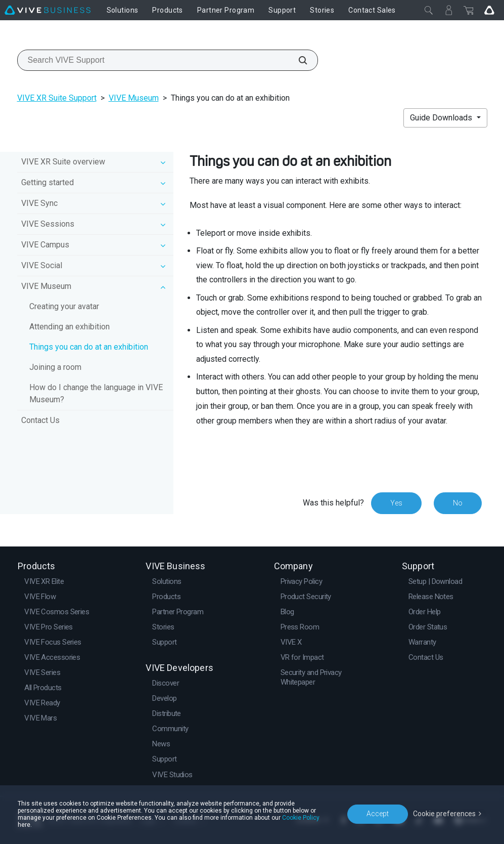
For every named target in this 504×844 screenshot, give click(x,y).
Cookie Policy (301, 818)
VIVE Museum (134, 98)
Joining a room (55, 367)
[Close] (429, 10)
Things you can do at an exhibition (89, 347)
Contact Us (40, 420)
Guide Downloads (442, 118)
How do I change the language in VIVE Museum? (96, 393)
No (458, 503)
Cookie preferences (444, 814)
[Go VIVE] (489, 10)
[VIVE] (48, 10)
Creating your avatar (64, 306)
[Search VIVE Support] (297, 60)
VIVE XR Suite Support (57, 98)
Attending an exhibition (70, 327)
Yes (396, 503)
